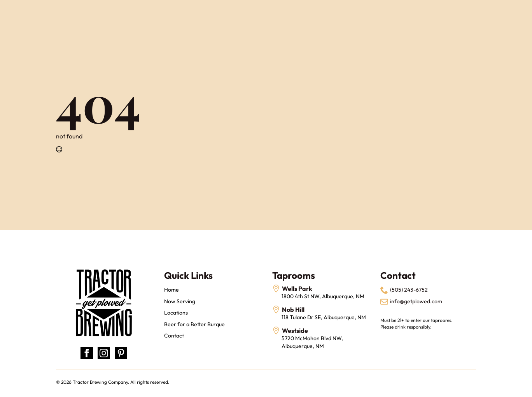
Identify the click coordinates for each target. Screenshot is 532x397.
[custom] (121, 353)
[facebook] (87, 353)
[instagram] (104, 353)
